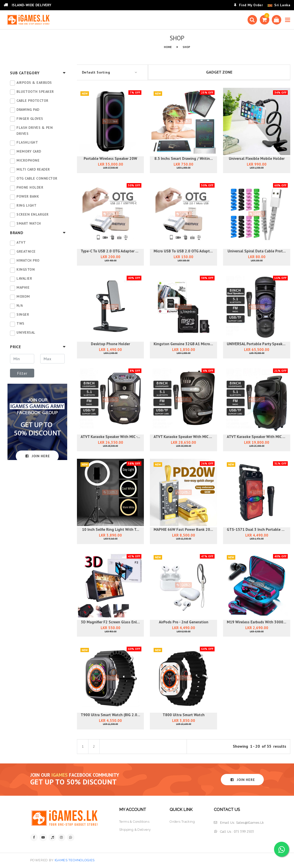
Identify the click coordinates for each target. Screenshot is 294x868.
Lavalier (24, 278)
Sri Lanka (282, 5)
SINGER (23, 314)
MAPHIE (23, 287)
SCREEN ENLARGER (33, 214)
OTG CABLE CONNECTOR (37, 178)
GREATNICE (26, 251)
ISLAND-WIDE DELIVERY (27, 5)
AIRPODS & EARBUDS (34, 83)
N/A (20, 305)
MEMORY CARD (29, 151)
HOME (168, 47)
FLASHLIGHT (27, 142)
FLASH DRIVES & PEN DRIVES (35, 131)
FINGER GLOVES (30, 119)
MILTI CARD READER (33, 169)
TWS (20, 323)
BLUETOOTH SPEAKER (35, 92)
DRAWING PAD (28, 110)
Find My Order (248, 5)
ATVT (21, 242)
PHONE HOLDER (30, 187)
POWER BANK (28, 196)
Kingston (26, 269)
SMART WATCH (29, 223)
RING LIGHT (26, 205)
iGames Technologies (75, 860)
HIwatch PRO (28, 260)
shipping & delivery (135, 830)
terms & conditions (134, 822)
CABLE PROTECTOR (32, 101)
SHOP (186, 47)
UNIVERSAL (26, 332)
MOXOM (23, 296)
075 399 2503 (244, 832)
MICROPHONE (28, 160)
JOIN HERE (37, 456)
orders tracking (182, 822)
